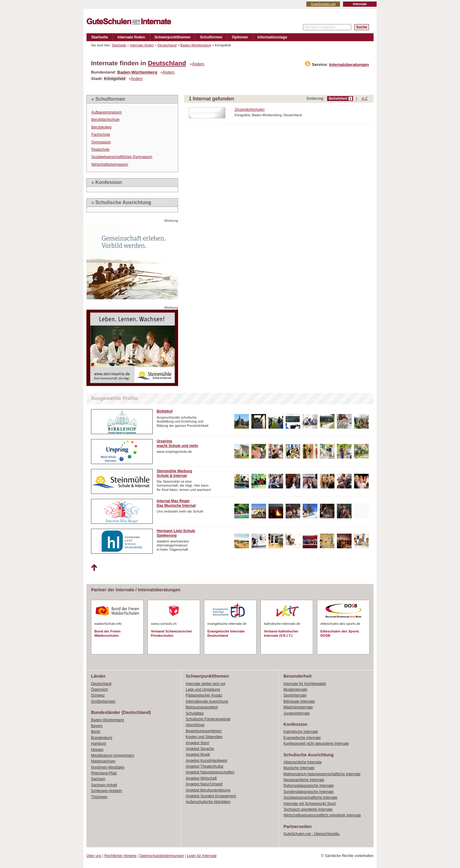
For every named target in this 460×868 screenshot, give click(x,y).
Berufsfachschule (105, 120)
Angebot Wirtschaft (201, 778)
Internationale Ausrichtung (207, 701)
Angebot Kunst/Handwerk (206, 761)
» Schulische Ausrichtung (121, 202)
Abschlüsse (195, 725)
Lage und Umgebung (203, 690)
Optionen (240, 37)
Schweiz (98, 695)
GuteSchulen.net (323, 4)
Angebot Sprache (200, 749)
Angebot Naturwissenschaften (210, 772)
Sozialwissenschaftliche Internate (310, 798)
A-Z (365, 99)
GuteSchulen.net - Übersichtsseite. (312, 834)
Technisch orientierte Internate (308, 809)
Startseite (100, 37)
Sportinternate (295, 695)
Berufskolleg (101, 127)
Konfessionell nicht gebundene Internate (316, 744)
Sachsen (98, 779)
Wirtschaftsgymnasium (110, 164)
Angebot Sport (197, 743)
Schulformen (211, 37)
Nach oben (94, 568)
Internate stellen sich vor (206, 684)
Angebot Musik (198, 755)
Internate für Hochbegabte (305, 684)
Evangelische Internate (302, 738)
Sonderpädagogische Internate (308, 792)
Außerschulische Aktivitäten (208, 802)
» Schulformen (108, 99)
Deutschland (167, 45)
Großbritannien (103, 701)
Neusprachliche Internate (304, 780)
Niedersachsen (103, 761)
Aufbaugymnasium (106, 112)
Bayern (97, 726)
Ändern (198, 64)
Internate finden (131, 37)
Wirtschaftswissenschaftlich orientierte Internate (322, 815)
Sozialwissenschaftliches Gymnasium (122, 157)
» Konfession (107, 182)
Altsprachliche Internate (303, 762)
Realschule (100, 149)
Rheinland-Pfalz (104, 773)
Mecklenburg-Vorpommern (113, 755)
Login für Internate (202, 856)
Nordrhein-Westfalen (108, 767)
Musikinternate (295, 690)
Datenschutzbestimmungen (162, 856)
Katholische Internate (301, 732)
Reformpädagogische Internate (309, 786)
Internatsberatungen (349, 65)
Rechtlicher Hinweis (120, 856)
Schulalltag (195, 713)
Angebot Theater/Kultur (205, 766)
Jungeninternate (297, 713)
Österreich (99, 690)
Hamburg (99, 744)
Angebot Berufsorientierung (208, 790)
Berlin (96, 732)
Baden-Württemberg (196, 45)
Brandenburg (102, 738)
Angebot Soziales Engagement (211, 796)
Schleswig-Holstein (106, 791)
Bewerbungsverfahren (204, 731)
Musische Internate (299, 768)
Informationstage (272, 37)
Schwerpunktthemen (173, 37)
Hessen (97, 750)
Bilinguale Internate (299, 701)
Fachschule (101, 135)
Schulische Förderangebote (208, 719)
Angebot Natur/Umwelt (204, 784)
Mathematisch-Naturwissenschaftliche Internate (322, 774)
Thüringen (99, 797)
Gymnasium (101, 142)
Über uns (94, 856)
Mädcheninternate (298, 707)
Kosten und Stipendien (204, 737)
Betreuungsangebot (202, 707)
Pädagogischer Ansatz (204, 695)
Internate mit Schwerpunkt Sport (310, 804)
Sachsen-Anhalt (104, 785)
